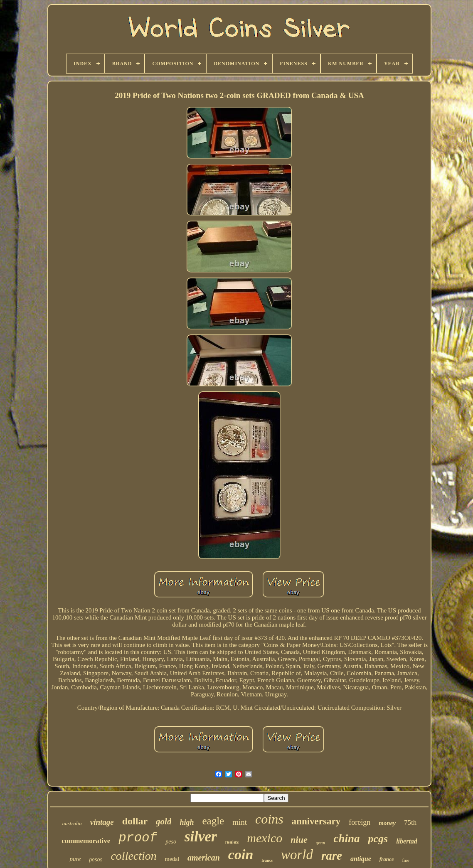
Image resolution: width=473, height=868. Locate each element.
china (346, 838)
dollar (135, 821)
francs (267, 860)
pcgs (378, 839)
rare (332, 856)
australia (72, 823)
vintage (102, 822)
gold (164, 821)
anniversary (316, 821)
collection (133, 856)
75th (410, 823)
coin (241, 854)
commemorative (86, 841)
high (187, 822)
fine (405, 860)
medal (172, 859)
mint (240, 822)
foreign (360, 822)
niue (299, 840)
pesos (96, 860)
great (321, 843)
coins (269, 819)
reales (232, 842)
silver (201, 837)
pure (75, 859)
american (204, 858)
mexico (265, 838)
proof (138, 838)
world (297, 855)
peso (171, 842)
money (387, 823)
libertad (407, 841)
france (387, 859)
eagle (213, 821)
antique (361, 859)
